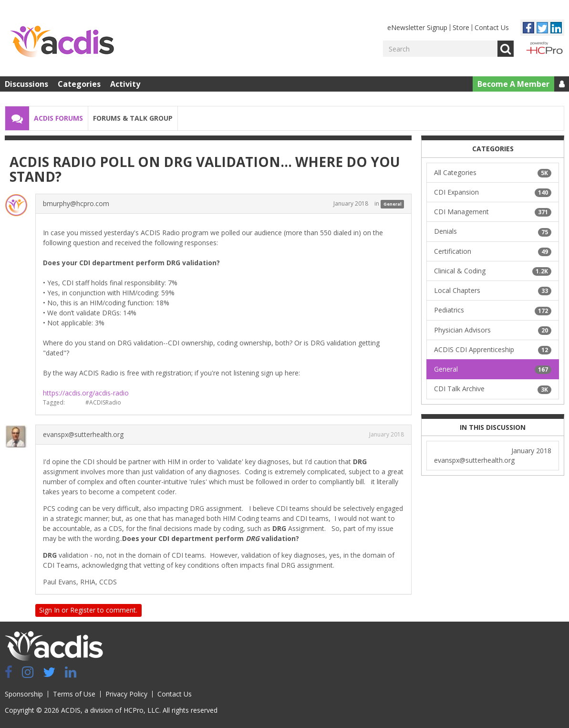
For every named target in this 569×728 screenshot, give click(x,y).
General (393, 204)
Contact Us (492, 27)
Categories (79, 84)
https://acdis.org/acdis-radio (86, 393)
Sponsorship (24, 694)
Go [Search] (506, 49)
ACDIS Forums (58, 118)
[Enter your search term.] (440, 49)
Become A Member (513, 84)
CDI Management (493, 212)
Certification (493, 251)
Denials (493, 231)
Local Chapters (493, 291)
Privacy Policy (126, 694)
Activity (125, 84)
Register (83, 610)
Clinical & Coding (493, 271)
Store (461, 27)
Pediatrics (493, 310)
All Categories (493, 173)
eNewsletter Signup (417, 27)
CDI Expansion (493, 192)
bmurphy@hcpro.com (76, 203)
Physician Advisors (493, 330)
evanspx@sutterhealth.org (83, 434)
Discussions (26, 84)
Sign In (49, 610)
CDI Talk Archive (493, 389)
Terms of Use (74, 694)
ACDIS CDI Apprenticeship (493, 350)
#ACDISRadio (103, 402)
